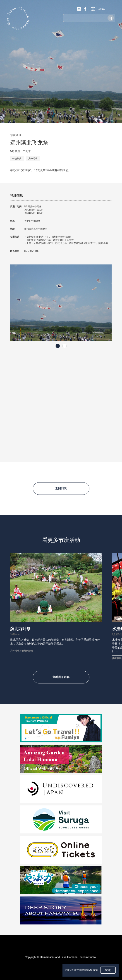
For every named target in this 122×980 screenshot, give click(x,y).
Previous (7, 304)
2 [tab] (65, 346)
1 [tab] (58, 346)
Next (115, 304)
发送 (108, 970)
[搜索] (111, 18)
